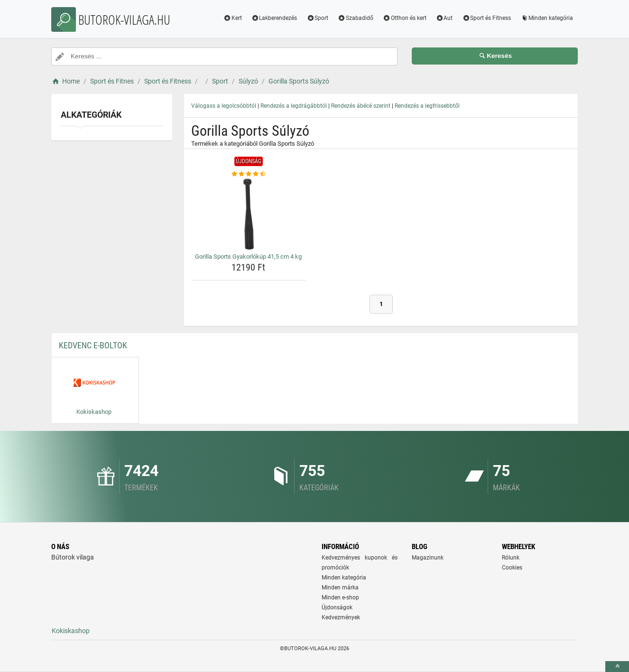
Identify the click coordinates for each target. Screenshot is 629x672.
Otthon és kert (405, 18)
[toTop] (617, 667)
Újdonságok (337, 607)
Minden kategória (547, 18)
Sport (317, 18)
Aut (444, 18)
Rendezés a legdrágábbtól (294, 106)
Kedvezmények (341, 617)
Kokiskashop (71, 631)
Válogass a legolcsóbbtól (224, 106)
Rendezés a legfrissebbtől (427, 106)
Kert (233, 18)
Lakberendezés (274, 18)
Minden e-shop (340, 597)
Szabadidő (356, 18)
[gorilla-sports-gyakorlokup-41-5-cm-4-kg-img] (249, 214)
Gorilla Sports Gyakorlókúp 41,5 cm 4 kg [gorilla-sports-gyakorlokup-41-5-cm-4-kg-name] (248, 257)
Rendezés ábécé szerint (361, 106)
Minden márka (340, 588)
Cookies (512, 568)
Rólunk (511, 558)
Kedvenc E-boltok (93, 345)
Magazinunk (428, 558)
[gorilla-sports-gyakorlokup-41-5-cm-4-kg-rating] (249, 174)
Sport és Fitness (486, 18)
